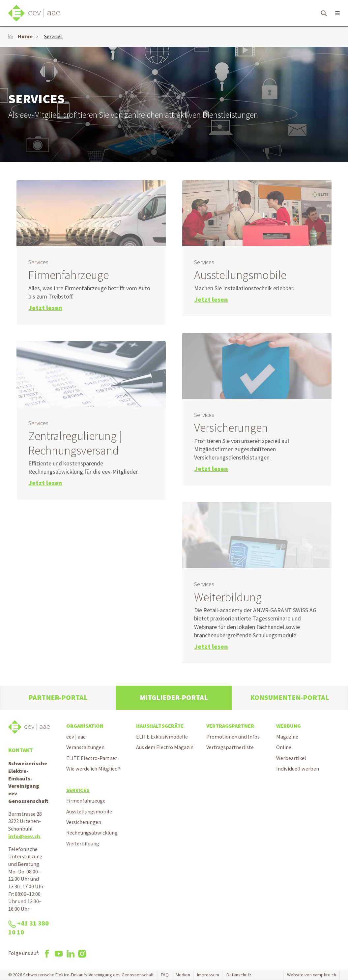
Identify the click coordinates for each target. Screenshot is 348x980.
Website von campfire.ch (312, 975)
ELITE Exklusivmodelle (162, 737)
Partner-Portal (58, 697)
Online (284, 747)
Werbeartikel (291, 758)
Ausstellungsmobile (89, 811)
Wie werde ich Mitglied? (93, 769)
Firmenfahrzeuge (86, 801)
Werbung (289, 726)
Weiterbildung (83, 843)
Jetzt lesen (45, 308)
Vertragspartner (230, 726)
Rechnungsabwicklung (92, 833)
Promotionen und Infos (233, 737)
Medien (183, 975)
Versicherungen (84, 822)
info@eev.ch (24, 836)
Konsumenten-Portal (290, 697)
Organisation (85, 726)
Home (20, 36)
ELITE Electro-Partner (92, 758)
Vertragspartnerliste (230, 747)
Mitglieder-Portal (174, 697)
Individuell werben (298, 769)
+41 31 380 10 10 (29, 928)
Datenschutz (239, 975)
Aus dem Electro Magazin (165, 747)
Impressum (208, 975)
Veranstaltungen (85, 747)
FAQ (165, 975)
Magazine (287, 737)
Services (53, 36)
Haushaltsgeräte (160, 726)
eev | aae (76, 737)
